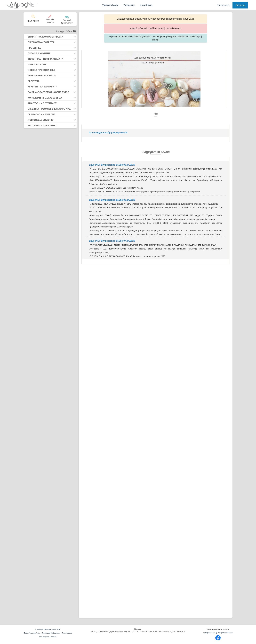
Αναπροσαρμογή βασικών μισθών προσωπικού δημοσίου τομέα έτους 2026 (113, 19)
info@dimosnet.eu (225, 633)
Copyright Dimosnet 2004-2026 (48, 629)
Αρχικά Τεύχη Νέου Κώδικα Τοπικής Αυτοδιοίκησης (156, 19)
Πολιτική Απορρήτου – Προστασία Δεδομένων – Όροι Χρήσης (48, 633)
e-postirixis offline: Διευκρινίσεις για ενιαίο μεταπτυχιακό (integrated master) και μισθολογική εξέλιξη (198, 19)
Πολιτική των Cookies (48, 637)
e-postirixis (146, 5)
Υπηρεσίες (129, 5)
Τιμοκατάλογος (110, 5)
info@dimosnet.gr (210, 633)
